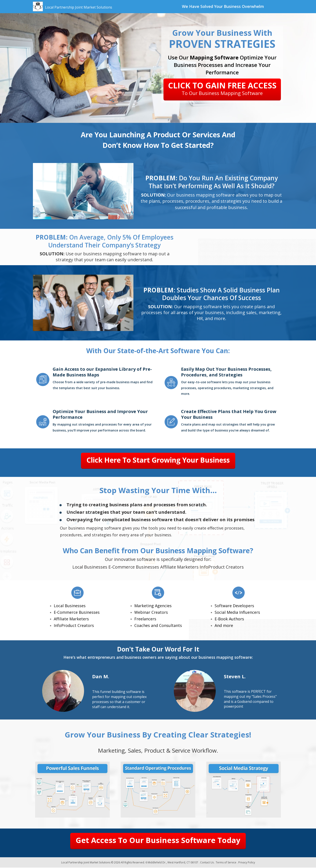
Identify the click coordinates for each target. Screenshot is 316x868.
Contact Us (207, 863)
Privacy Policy (247, 863)
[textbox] (223, 7)
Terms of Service (226, 863)
